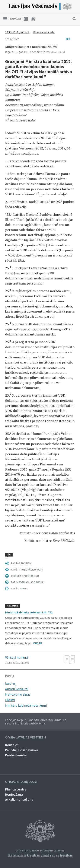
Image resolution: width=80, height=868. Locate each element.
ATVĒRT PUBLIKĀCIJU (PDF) (27, 570)
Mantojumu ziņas (18, 694)
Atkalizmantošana (19, 799)
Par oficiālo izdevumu (21, 750)
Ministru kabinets (44, 32)
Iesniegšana (14, 794)
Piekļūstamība (16, 755)
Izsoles (10, 683)
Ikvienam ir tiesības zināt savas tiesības (40, 855)
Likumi (10, 700)
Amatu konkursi (17, 689)
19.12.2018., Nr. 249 (17, 32)
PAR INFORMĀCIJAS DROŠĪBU (28, 582)
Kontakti (12, 745)
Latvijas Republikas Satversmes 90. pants (40, 851)
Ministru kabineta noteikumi (26, 705)
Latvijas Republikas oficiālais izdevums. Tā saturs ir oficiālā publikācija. (36, 721)
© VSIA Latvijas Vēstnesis (26, 737)
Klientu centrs (16, 789)
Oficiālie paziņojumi (21, 782)
